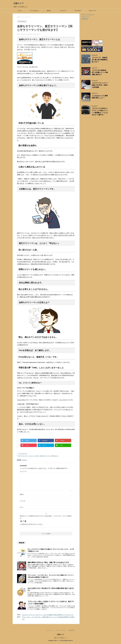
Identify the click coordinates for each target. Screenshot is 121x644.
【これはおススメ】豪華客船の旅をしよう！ (100, 97)
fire (20, 456)
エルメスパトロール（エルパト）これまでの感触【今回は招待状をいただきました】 (48, 615)
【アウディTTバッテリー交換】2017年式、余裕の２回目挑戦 (100, 85)
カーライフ (63, 11)
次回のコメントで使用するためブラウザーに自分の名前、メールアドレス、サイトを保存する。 (46, 517)
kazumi (25, 460)
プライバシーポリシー (88, 15)
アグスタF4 (78, 11)
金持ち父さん (55, 456)
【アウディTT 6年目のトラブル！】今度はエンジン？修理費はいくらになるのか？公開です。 (100, 112)
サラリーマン (25, 456)
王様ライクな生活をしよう (61, 638)
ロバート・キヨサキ (34, 456)
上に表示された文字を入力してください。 (32, 524)
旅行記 (49, 11)
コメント (23, 471)
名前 (22, 494)
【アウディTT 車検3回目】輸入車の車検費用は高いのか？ (100, 60)
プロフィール (92, 11)
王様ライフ (19, 3)
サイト (22, 507)
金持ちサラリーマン (45, 456)
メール (23, 501)
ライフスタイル (34, 11)
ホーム (20, 11)
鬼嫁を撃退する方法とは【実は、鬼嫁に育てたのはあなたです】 (49, 562)
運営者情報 (85, 19)
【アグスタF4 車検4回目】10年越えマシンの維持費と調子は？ (100, 72)
